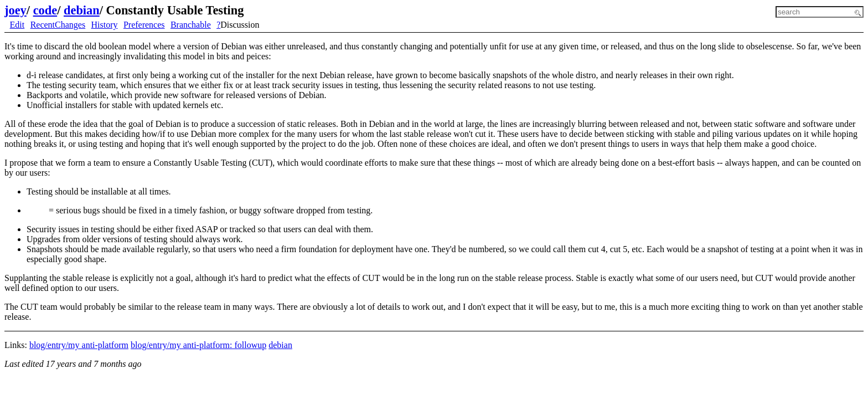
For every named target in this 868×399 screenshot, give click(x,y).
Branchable (191, 25)
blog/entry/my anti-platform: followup (198, 345)
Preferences (144, 25)
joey (15, 10)
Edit (17, 25)
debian (82, 10)
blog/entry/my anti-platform (79, 345)
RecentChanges (58, 25)
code (45, 10)
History (105, 25)
